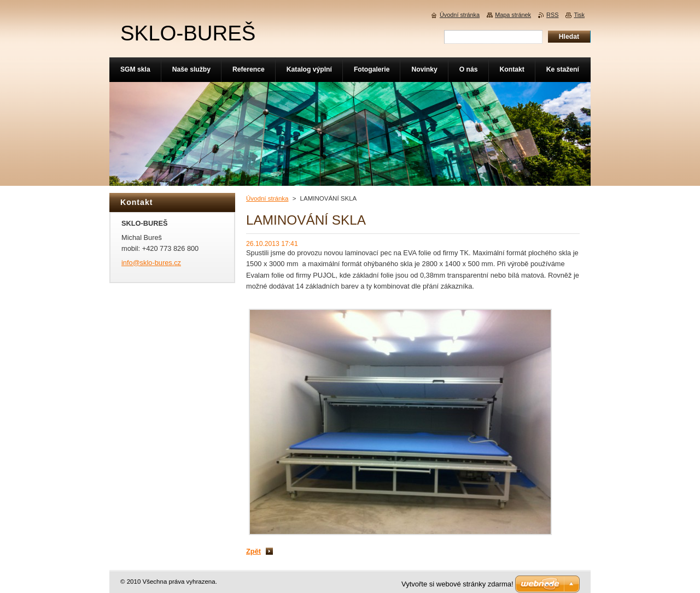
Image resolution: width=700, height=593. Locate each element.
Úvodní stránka (267, 198)
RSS (552, 15)
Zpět (253, 551)
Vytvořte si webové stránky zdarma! (457, 584)
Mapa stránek (513, 15)
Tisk (579, 15)
